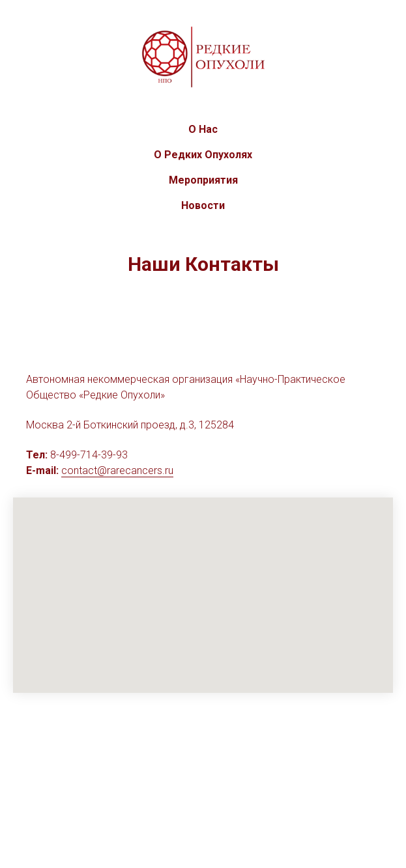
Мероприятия (203, 180)
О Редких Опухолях (203, 155)
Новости (203, 205)
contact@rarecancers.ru (117, 470)
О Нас (203, 129)
